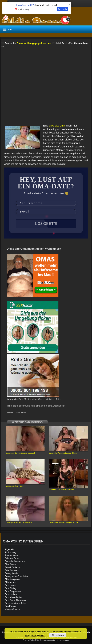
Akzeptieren (58, 635)
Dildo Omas (10, 564)
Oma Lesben (11, 594)
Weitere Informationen (35, 635)
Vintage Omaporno (13, 609)
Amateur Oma (11, 555)
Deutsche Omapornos (15, 561)
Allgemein (9, 549)
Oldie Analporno (12, 579)
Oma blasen (10, 585)
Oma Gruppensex (13, 591)
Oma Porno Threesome (16, 600)
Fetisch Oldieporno (13, 567)
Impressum (65, 640)
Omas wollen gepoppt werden (34, 43)
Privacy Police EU (30, 640)
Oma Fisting (10, 588)
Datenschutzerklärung (49, 640)
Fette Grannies (12, 570)
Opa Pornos (10, 606)
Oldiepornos (10, 582)
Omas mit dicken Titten (50, 399)
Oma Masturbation (28, 399)
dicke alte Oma (57, 126)
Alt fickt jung (10, 552)
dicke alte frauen (21, 406)
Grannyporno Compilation (17, 576)
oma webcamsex (57, 406)
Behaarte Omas (12, 558)
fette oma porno (39, 406)
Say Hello (63, 9)
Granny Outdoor (12, 573)
